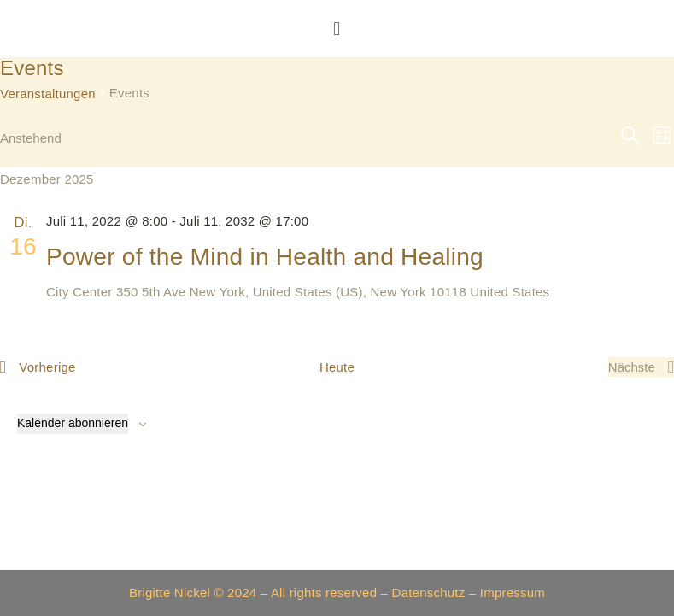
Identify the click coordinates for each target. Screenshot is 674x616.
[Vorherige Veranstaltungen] (38, 367)
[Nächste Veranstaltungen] (641, 367)
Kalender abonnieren (73, 423)
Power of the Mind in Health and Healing (265, 257)
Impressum (513, 593)
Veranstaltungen (48, 94)
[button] (337, 29)
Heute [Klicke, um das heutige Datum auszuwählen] (337, 367)
